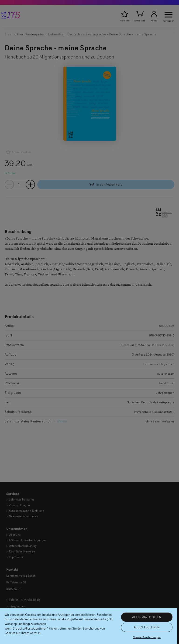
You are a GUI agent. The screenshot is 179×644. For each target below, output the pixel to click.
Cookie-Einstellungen (147, 637)
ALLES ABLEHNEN (147, 627)
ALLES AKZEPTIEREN (147, 617)
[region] (89, 626)
